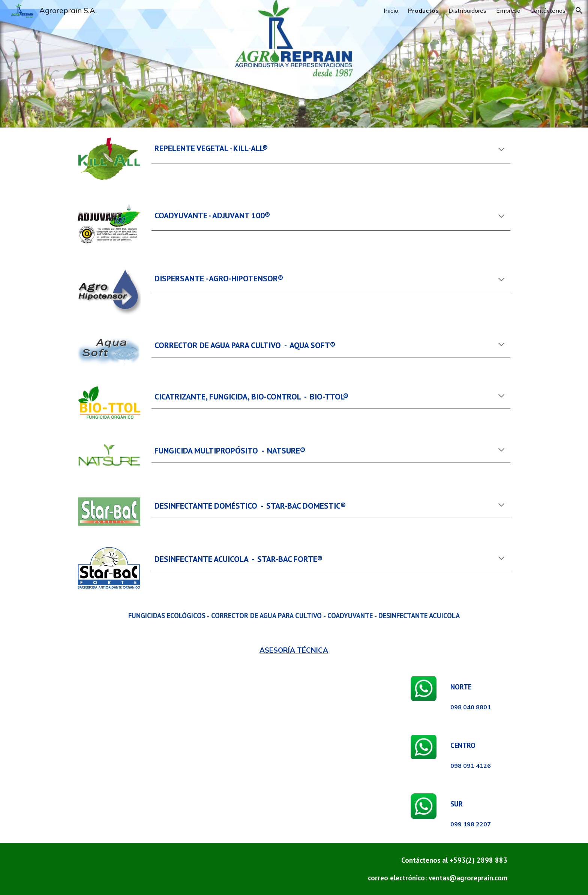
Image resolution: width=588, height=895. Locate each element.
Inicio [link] (391, 11)
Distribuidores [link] (467, 11)
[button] (579, 11)
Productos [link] (423, 11)
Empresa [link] (508, 11)
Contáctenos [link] (548, 11)
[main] (331, 150)
